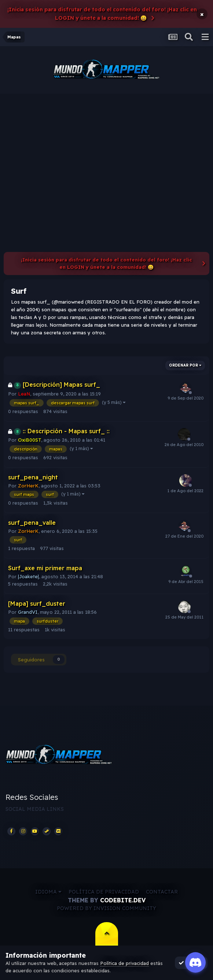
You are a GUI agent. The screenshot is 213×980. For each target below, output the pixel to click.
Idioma (48, 892)
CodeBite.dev (123, 900)
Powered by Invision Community (106, 908)
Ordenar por (185, 365)
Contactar (162, 892)
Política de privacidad (104, 892)
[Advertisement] (106, 149)
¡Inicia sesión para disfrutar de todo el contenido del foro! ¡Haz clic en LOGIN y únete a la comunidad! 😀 (102, 14)
